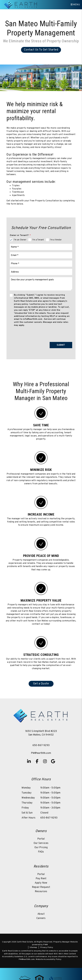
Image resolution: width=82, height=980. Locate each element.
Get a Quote (41, 684)
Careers (41, 918)
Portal (41, 839)
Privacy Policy (47, 947)
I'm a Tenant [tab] (38, 240)
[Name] (41, 247)
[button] (29, 761)
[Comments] (41, 284)
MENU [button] (75, 5)
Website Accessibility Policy (48, 959)
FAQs (41, 852)
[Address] (41, 272)
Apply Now (41, 883)
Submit (61, 345)
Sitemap (33, 947)
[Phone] (41, 264)
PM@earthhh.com (41, 753)
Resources (41, 892)
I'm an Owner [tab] (20, 240)
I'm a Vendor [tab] (56, 240)
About (41, 914)
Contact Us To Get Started (41, 50)
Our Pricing (41, 848)
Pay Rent (41, 879)
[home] (21, 5)
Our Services (41, 843)
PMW (45, 945)
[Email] (41, 255)
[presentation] (51, 334)
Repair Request (41, 887)
